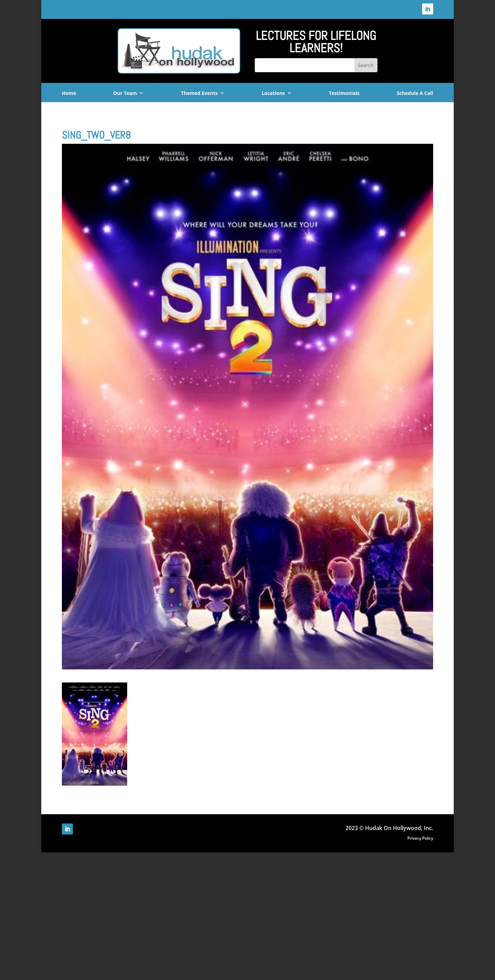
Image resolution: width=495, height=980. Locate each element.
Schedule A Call (415, 93)
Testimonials (344, 93)
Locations (273, 93)
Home (69, 93)
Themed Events (199, 93)
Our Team (125, 93)
